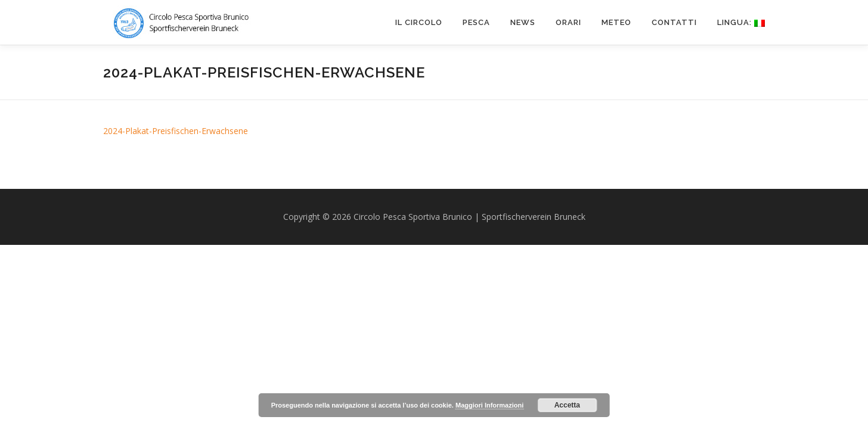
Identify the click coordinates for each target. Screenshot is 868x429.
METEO (616, 22)
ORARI (568, 22)
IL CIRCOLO (419, 22)
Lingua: (741, 22)
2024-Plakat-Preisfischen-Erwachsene (176, 131)
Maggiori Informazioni (489, 405)
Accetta (567, 405)
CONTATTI (674, 22)
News (523, 22)
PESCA (476, 22)
